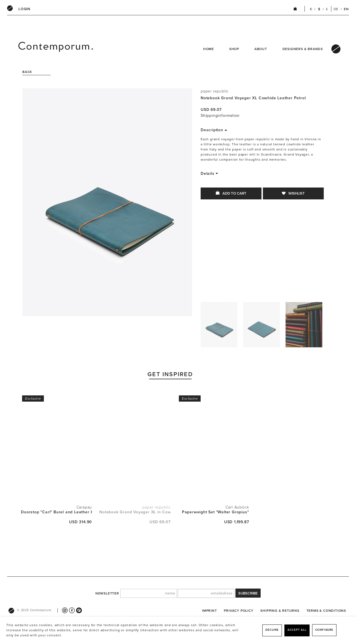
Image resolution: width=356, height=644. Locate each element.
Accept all (297, 630)
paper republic (215, 91)
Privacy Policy (239, 611)
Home (209, 49)
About (261, 49)
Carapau (84, 507)
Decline (272, 630)
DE (336, 9)
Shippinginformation (220, 116)
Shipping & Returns (280, 611)
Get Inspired (170, 374)
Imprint (210, 611)
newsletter (107, 593)
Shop (234, 49)
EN (346, 9)
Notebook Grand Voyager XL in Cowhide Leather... (135, 512)
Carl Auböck (237, 507)
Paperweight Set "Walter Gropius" (215, 512)
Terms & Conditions (326, 611)
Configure (324, 630)
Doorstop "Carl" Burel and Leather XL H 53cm (56, 512)
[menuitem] (24, 9)
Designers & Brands (303, 49)
